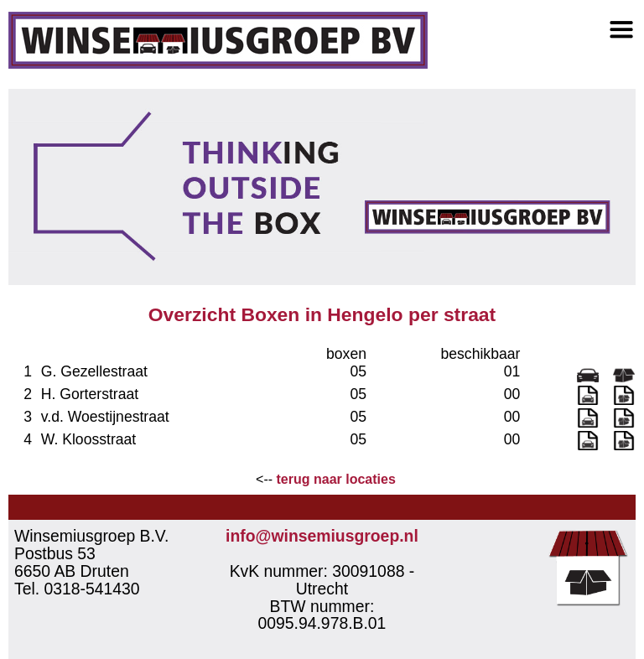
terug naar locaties (336, 479)
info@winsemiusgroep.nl (322, 536)
